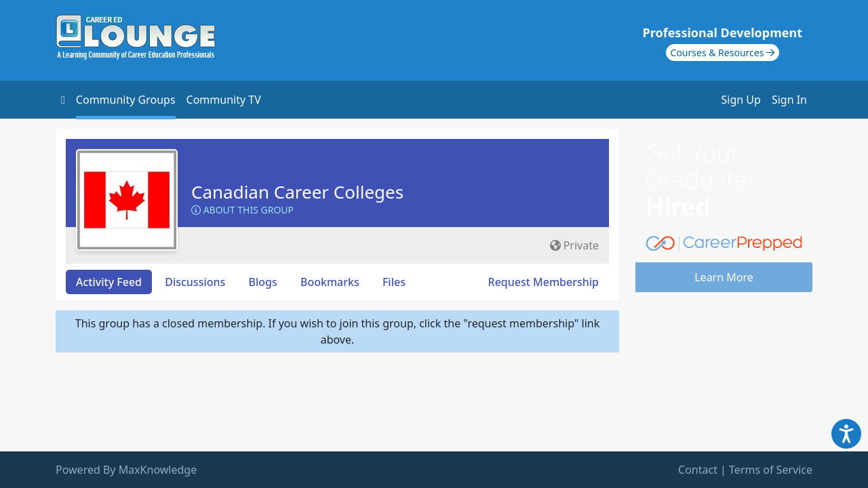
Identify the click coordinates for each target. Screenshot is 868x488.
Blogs (263, 282)
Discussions (195, 282)
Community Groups (126, 100)
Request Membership (544, 282)
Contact (698, 470)
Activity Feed (109, 282)
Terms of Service (771, 470)
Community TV (224, 100)
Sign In (789, 100)
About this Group (242, 210)
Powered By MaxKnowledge (126, 470)
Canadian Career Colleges (297, 192)
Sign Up (741, 100)
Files (394, 282)
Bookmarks (330, 282)
